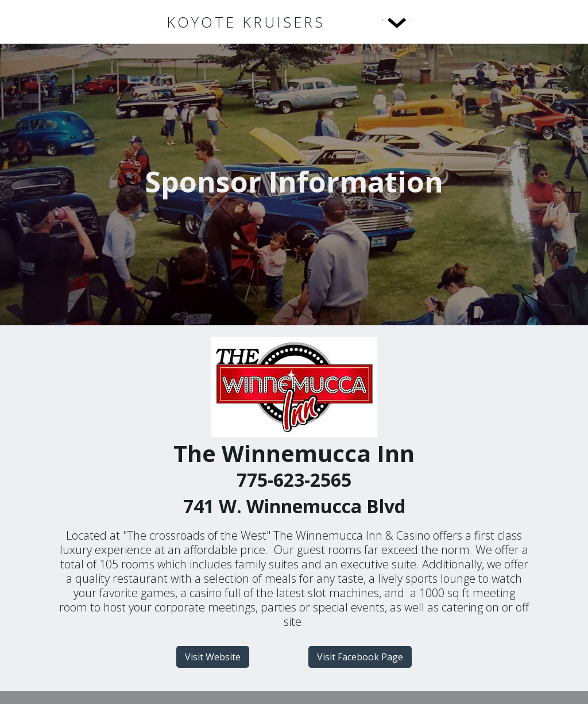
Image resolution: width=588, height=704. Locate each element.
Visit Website (213, 657)
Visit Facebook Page (360, 657)
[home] (246, 22)
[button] (373, 22)
